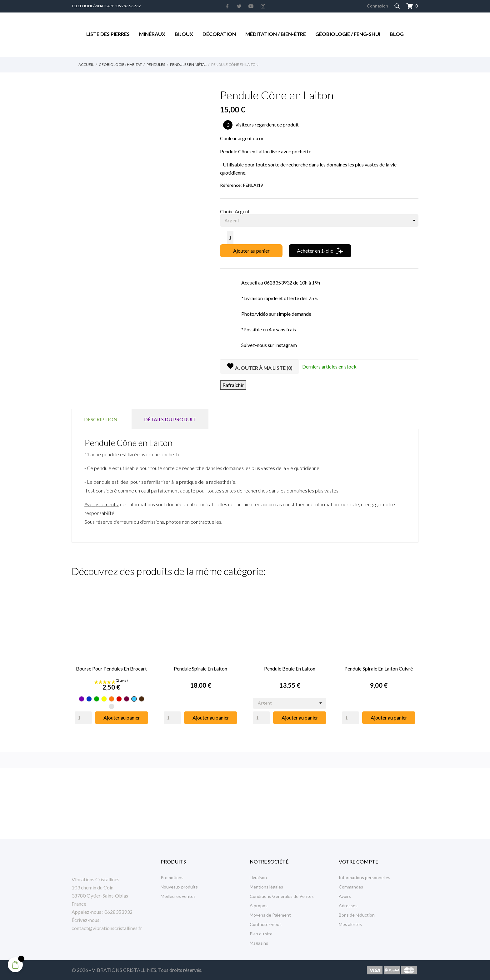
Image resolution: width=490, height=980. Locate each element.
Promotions (172, 877)
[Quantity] (83, 718)
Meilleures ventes (178, 896)
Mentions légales (266, 887)
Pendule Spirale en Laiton (200, 668)
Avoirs (345, 896)
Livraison (258, 877)
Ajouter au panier (251, 251)
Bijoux (184, 34)
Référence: (231, 185)
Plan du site (261, 934)
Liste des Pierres (108, 34)
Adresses (348, 906)
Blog (397, 34)
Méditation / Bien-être (276, 34)
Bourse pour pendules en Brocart (111, 668)
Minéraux (152, 34)
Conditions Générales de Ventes (282, 896)
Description (101, 419)
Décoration (219, 34)
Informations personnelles (365, 877)
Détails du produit (170, 419)
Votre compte (358, 861)
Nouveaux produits (179, 887)
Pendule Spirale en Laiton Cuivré (379, 668)
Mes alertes (350, 924)
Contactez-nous (266, 924)
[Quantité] (230, 238)
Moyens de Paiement (270, 915)
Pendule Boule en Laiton (290, 668)
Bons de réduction (357, 915)
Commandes (351, 887)
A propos (259, 906)
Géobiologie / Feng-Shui (348, 34)
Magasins (259, 943)
